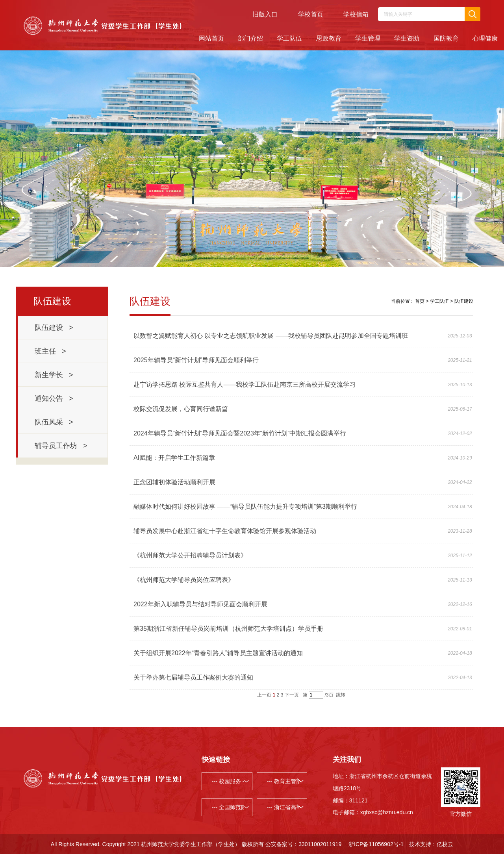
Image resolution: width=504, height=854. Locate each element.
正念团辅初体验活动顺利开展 (174, 482)
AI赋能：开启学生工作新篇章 (174, 458)
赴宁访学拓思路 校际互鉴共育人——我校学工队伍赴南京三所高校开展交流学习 (245, 384)
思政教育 (329, 38)
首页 (420, 301)
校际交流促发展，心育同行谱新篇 (181, 409)
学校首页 (311, 14)
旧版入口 (265, 14)
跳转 (341, 695)
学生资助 (407, 38)
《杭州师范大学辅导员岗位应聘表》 (184, 580)
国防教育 (446, 38)
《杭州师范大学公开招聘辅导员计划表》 (190, 555)
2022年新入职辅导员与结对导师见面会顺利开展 (200, 604)
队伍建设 (464, 301)
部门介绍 (250, 38)
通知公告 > (54, 398)
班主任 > (50, 351)
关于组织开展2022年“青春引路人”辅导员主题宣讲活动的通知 (218, 653)
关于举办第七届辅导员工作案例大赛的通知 (193, 677)
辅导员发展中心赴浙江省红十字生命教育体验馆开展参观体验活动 (225, 531)
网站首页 (211, 38)
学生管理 (368, 38)
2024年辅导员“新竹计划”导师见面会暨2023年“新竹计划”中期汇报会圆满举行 (240, 433)
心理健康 (485, 38)
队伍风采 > (54, 422)
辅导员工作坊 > (61, 446)
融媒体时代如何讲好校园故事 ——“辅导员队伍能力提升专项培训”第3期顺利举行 (245, 507)
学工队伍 (289, 38)
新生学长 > (54, 375)
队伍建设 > (54, 328)
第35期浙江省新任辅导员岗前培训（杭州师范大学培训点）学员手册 (228, 629)
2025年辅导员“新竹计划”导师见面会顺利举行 (196, 360)
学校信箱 (356, 14)
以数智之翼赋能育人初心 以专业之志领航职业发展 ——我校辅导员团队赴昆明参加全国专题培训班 (271, 336)
